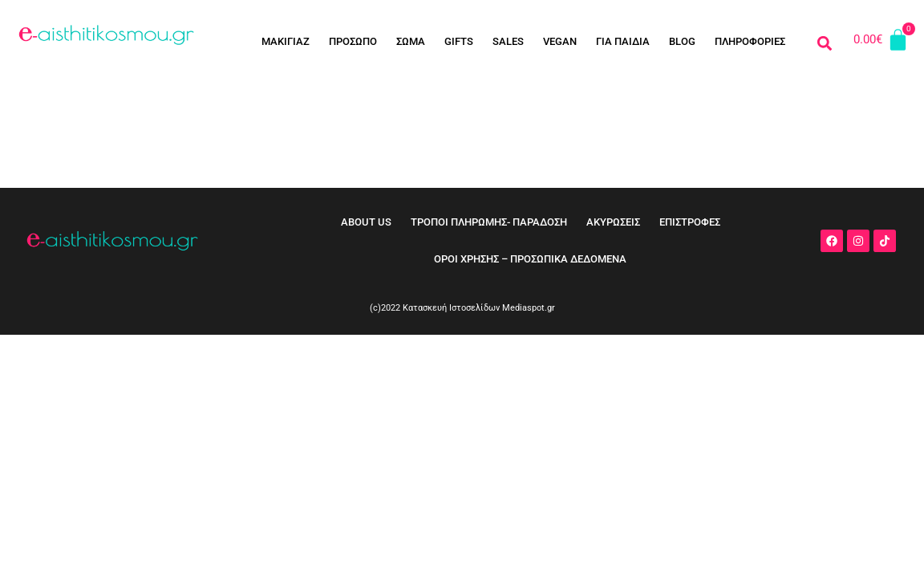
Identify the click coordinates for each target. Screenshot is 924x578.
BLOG (682, 41)
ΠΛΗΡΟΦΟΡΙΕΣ (750, 41)
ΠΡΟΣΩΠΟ (353, 41)
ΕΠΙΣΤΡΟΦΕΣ (690, 222)
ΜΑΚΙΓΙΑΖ (286, 41)
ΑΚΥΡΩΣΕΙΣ (613, 222)
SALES (508, 41)
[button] (824, 43)
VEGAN (560, 41)
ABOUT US (366, 222)
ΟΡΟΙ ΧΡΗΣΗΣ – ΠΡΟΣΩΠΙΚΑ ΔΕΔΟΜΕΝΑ (530, 259)
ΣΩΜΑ (411, 41)
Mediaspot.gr (529, 308)
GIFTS (459, 41)
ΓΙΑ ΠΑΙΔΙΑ (623, 41)
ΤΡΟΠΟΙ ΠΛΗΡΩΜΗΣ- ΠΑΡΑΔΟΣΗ (489, 222)
